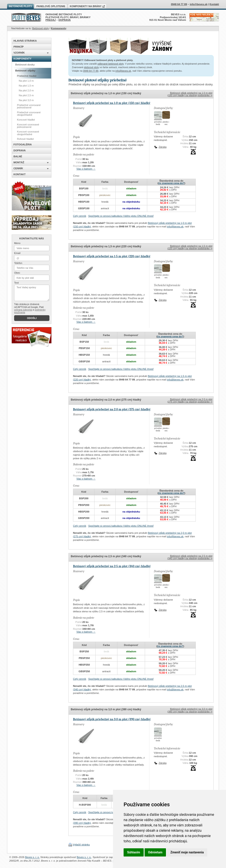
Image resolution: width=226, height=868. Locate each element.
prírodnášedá (158, 123)
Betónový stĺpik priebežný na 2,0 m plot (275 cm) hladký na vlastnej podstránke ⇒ (190, 400)
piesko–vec (166, 123)
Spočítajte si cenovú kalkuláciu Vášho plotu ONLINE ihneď (121, 216)
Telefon (18, 263)
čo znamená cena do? (171, 183)
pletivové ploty (91, 67)
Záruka (163, 147)
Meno (17, 243)
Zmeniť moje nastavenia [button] (187, 852)
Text (16, 283)
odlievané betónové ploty (110, 64)
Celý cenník (80, 216)
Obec (17, 273)
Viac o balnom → (86, 169)
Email (17, 253)
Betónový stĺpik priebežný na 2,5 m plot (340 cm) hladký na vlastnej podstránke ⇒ (190, 557)
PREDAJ (51, 20)
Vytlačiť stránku (81, 845)
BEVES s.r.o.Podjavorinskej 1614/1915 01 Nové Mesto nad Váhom (168, 17)
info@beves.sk (123, 71)
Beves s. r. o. (32, 857)
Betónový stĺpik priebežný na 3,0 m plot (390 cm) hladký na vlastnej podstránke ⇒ (190, 710)
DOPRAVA (65, 20)
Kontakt (214, 4)
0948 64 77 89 (91, 71)
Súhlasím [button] (134, 852)
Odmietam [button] (155, 852)
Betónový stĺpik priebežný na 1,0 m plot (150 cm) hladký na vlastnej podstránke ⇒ (190, 94)
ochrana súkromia (23, 310)
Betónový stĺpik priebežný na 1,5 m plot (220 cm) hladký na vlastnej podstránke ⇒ (190, 247)
